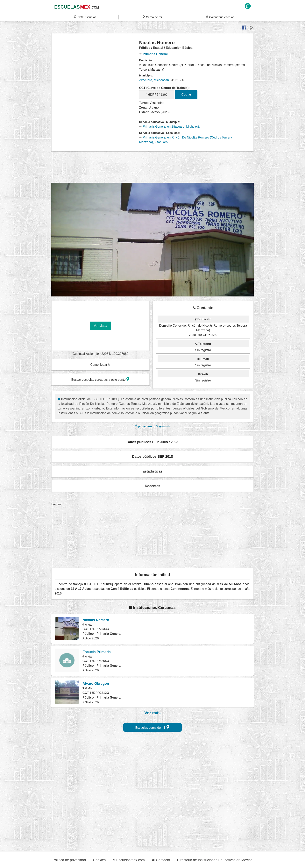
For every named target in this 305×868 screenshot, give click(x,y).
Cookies (99, 860)
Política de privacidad (69, 860)
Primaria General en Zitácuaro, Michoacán (170, 127)
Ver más (153, 713)
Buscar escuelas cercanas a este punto (100, 379)
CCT (85, 17)
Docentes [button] (152, 486)
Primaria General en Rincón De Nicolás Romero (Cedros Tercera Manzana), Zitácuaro (186, 140)
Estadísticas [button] (153, 471)
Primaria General (153, 54)
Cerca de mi (152, 17)
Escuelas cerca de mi (152, 727)
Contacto (161, 860)
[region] (95, 71)
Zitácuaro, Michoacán (154, 80)
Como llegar (100, 365)
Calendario (220, 17)
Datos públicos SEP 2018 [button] (152, 457)
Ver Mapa (100, 326)
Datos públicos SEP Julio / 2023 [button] (152, 442)
